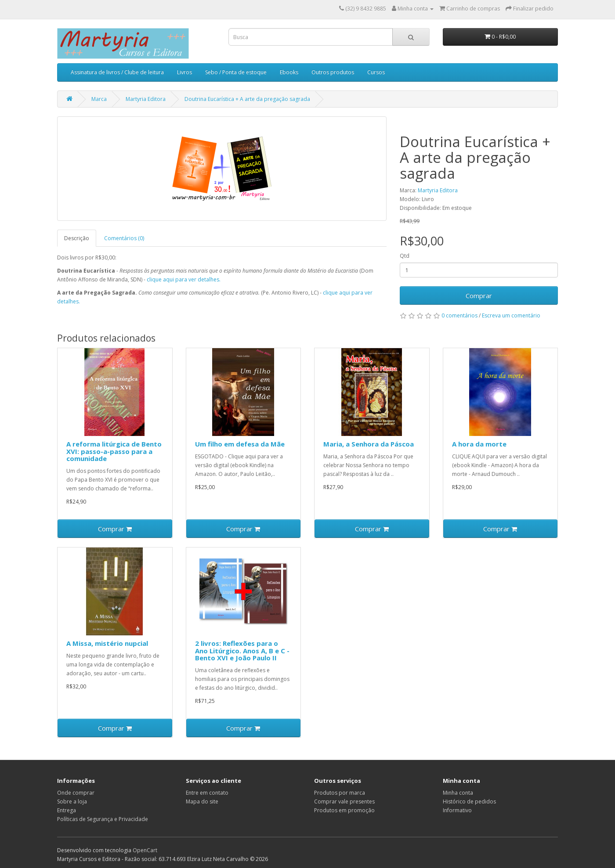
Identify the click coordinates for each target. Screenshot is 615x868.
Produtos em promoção (344, 810)
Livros (184, 72)
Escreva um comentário (511, 315)
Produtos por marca (340, 793)
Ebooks (289, 72)
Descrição (77, 238)
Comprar (479, 295)
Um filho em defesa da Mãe (240, 444)
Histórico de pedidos (469, 801)
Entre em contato (207, 793)
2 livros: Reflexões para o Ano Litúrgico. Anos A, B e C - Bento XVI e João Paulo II (242, 650)
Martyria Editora (146, 99)
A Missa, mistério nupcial (107, 643)
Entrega (67, 810)
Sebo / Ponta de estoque (236, 72)
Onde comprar (76, 793)
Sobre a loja (72, 801)
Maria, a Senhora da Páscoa (369, 444)
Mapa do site (202, 801)
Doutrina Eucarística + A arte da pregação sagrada (247, 99)
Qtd (405, 256)
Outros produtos (333, 72)
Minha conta (458, 793)
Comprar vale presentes (344, 801)
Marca (99, 99)
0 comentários (459, 315)
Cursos (376, 72)
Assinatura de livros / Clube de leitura (117, 72)
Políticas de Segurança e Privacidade (103, 819)
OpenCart (145, 850)
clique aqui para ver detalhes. (184, 279)
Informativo (457, 810)
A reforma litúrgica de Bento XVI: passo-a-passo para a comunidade (114, 451)
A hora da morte (479, 444)
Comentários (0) (124, 238)
